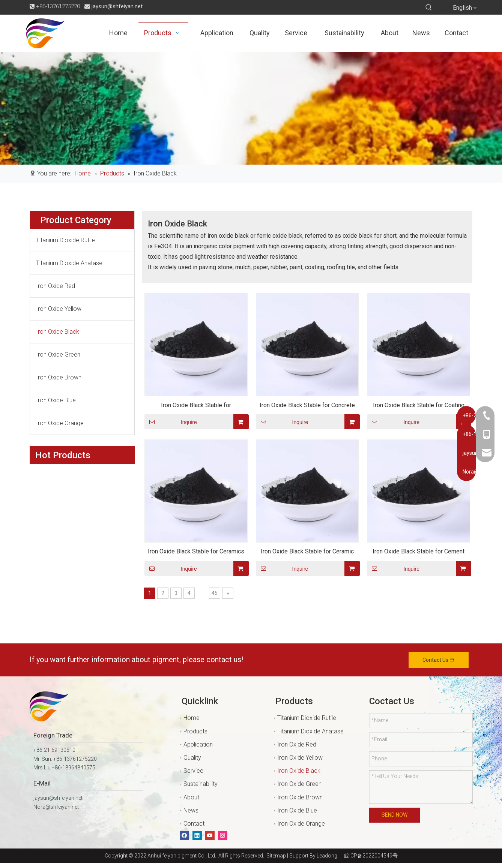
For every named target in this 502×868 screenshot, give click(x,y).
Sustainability (201, 784)
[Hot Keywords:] (429, 7)
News (191, 810)
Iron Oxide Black (58, 332)
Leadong (327, 856)
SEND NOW (395, 815)
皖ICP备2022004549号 (371, 856)
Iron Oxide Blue (56, 400)
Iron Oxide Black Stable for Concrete (307, 405)
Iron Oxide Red (56, 286)
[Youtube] (210, 836)
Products (195, 731)
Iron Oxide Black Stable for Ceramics (196, 551)
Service (193, 771)
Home (192, 718)
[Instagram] (223, 836)
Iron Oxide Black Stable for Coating (419, 405)
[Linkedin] (197, 836)
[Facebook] (184, 836)
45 (215, 593)
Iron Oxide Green (58, 355)
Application (198, 744)
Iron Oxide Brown (59, 377)
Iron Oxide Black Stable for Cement (419, 551)
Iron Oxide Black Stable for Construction (196, 406)
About (191, 797)
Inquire (171, 422)
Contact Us (439, 660)
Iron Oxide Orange (60, 423)
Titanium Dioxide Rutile (65, 240)
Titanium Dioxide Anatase (69, 263)
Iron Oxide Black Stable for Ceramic (307, 551)
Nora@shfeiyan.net (56, 807)
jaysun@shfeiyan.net (117, 6)
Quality (192, 758)
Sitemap (275, 856)
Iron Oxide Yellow (59, 309)
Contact (194, 824)
